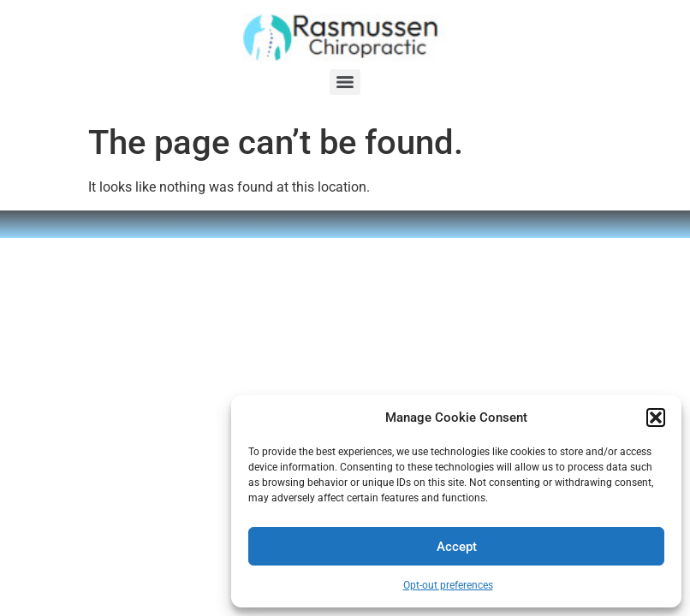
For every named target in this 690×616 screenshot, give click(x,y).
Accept (457, 547)
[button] (656, 418)
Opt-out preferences (448, 585)
